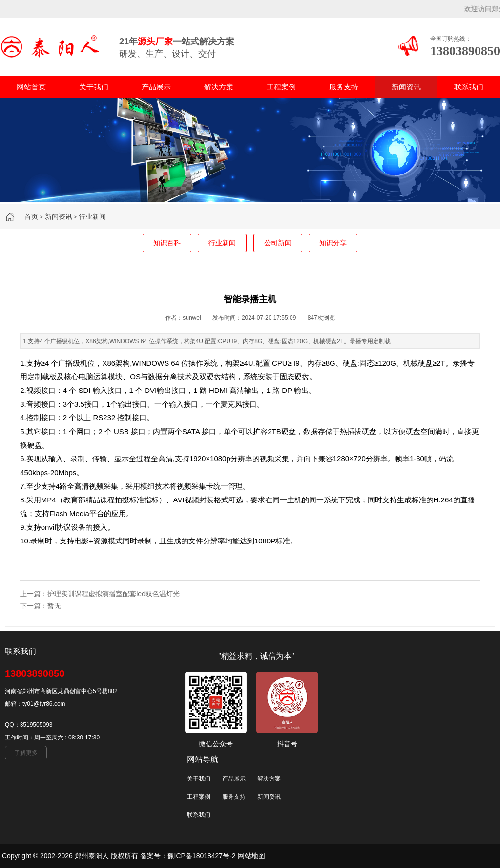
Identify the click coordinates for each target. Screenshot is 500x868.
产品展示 (156, 87)
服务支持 (344, 87)
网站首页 (31, 87)
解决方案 (219, 87)
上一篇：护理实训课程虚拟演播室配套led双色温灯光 (100, 594)
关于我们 (94, 87)
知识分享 (333, 243)
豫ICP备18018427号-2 (202, 856)
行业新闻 (92, 217)
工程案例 (281, 87)
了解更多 (26, 753)
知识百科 (167, 243)
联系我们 (469, 87)
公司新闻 (278, 243)
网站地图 (251, 856)
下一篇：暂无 (41, 606)
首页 (31, 217)
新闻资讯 (406, 87)
